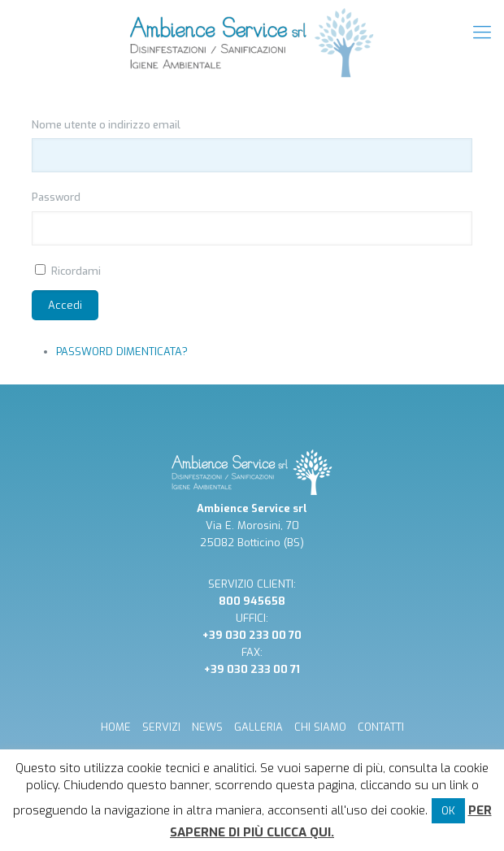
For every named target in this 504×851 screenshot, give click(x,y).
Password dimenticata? (122, 352)
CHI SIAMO (320, 727)
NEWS (207, 727)
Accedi (65, 305)
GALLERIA (259, 727)
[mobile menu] (482, 33)
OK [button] (448, 811)
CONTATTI (381, 727)
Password (56, 197)
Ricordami (76, 271)
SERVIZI (161, 727)
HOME (116, 727)
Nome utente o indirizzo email (106, 125)
